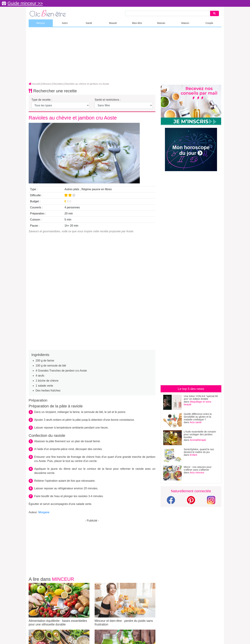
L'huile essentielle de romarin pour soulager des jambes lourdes (200, 434)
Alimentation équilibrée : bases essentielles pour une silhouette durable (59, 605)
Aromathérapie (198, 440)
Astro (65, 23)
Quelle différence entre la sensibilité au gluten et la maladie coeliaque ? (198, 417)
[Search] (214, 13)
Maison (185, 23)
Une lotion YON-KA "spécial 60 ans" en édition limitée (201, 398)
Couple (209, 23)
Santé (89, 23)
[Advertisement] (125, 55)
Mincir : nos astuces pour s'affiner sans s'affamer (198, 468)
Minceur (41, 23)
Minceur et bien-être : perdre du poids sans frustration (125, 605)
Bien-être (137, 23)
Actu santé (196, 422)
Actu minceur (197, 473)
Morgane (44, 512)
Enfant (194, 455)
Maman (161, 23)
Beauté (113, 23)
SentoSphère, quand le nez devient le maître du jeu (199, 451)
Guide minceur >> (25, 3)
